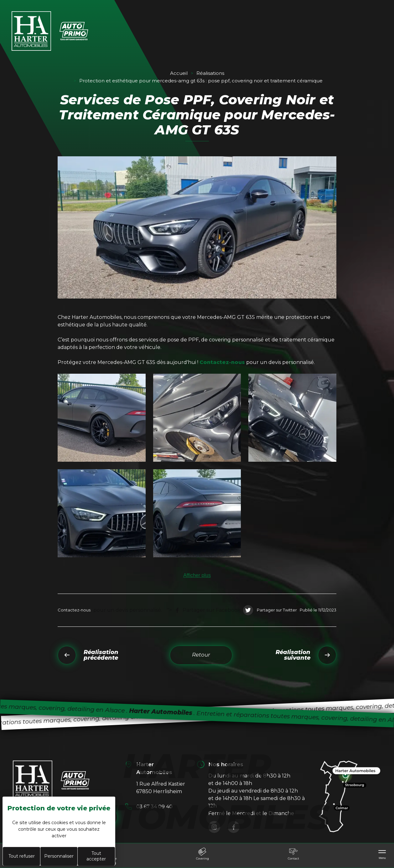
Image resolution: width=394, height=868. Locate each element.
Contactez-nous (222, 362)
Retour (201, 655)
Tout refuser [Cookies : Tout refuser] (22, 856)
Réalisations (210, 73)
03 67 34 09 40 (155, 806)
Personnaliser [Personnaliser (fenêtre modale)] (59, 856)
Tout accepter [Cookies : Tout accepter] (96, 856)
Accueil (179, 73)
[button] (102, 418)
